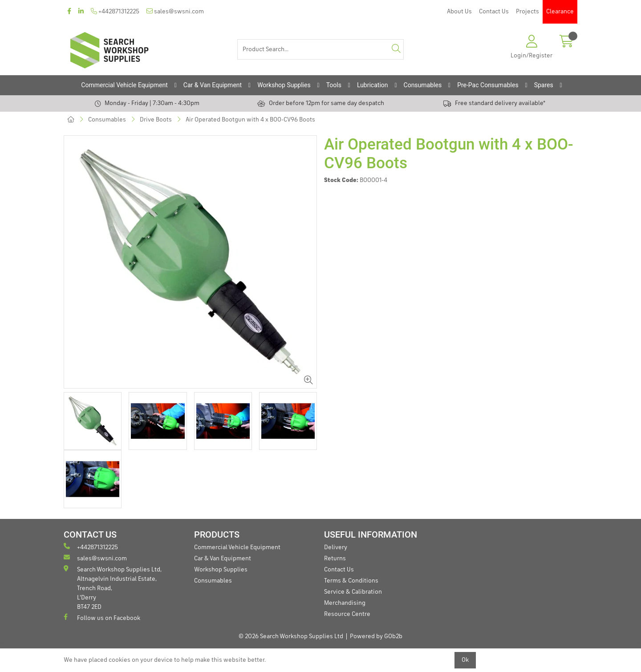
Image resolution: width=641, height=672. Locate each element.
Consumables (423, 85)
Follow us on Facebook (102, 617)
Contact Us (494, 12)
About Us (459, 12)
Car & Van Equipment (213, 85)
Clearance (560, 12)
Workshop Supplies (284, 85)
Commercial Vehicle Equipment (124, 85)
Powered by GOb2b (376, 636)
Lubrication (373, 85)
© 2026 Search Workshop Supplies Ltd (291, 636)
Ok (465, 660)
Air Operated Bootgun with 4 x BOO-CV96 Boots (250, 120)
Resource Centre (347, 614)
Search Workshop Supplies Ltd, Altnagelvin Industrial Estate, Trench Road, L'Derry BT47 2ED (113, 588)
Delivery (336, 547)
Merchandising (345, 603)
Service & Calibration (353, 592)
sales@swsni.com (175, 11)
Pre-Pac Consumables (488, 85)
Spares (544, 85)
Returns (335, 559)
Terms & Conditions (351, 581)
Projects (527, 12)
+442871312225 (115, 11)
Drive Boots (156, 120)
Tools (334, 85)
